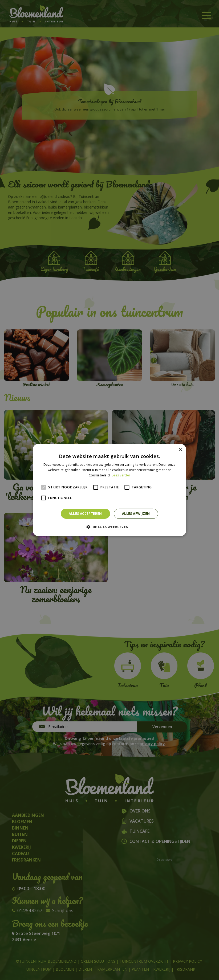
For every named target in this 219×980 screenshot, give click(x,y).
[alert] (109, 490)
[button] (109, 527)
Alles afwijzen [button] (136, 514)
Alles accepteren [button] (85, 514)
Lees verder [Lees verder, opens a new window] (121, 475)
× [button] (180, 450)
